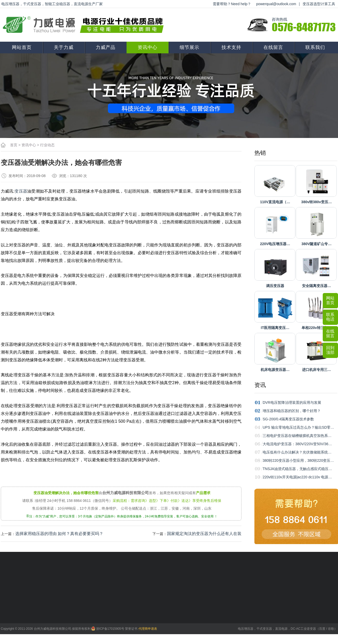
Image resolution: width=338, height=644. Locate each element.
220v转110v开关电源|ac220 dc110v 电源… (297, 477)
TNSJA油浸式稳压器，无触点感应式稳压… (297, 469)
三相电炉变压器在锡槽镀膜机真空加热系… (297, 436)
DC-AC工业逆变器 (303, 629)
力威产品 (106, 47)
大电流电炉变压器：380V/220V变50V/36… (297, 444)
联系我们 (315, 47)
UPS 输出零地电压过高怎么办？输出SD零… (298, 427)
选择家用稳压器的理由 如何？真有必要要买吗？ (59, 534)
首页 (14, 145)
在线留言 (273, 47)
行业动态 (47, 145)
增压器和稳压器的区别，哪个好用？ (292, 411)
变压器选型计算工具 (319, 4)
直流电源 (281, 629)
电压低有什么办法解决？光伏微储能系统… (297, 452)
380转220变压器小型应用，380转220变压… (298, 460)
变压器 (21, 191)
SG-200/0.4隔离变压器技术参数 (288, 419)
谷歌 (331, 629)
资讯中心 (148, 47)
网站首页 (22, 47)
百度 (322, 629)
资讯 (260, 385)
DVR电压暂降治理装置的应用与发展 (292, 403)
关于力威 (64, 47)
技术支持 (231, 47)
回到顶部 (330, 350)
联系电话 (330, 317)
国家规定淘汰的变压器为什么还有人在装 (204, 534)
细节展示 (189, 47)
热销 (260, 153)
